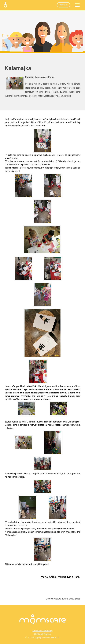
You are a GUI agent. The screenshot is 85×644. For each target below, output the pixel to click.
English (47, 634)
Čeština (38, 634)
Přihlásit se (64, 5)
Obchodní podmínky (42, 631)
